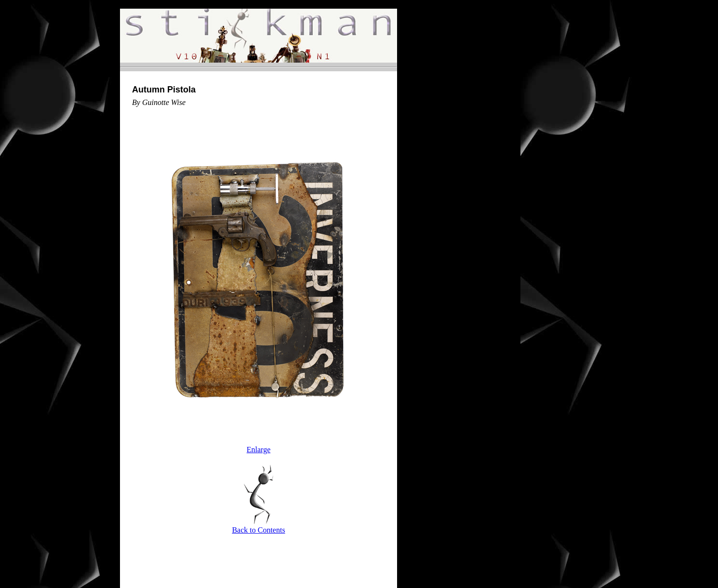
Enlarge (259, 450)
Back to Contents (258, 530)
